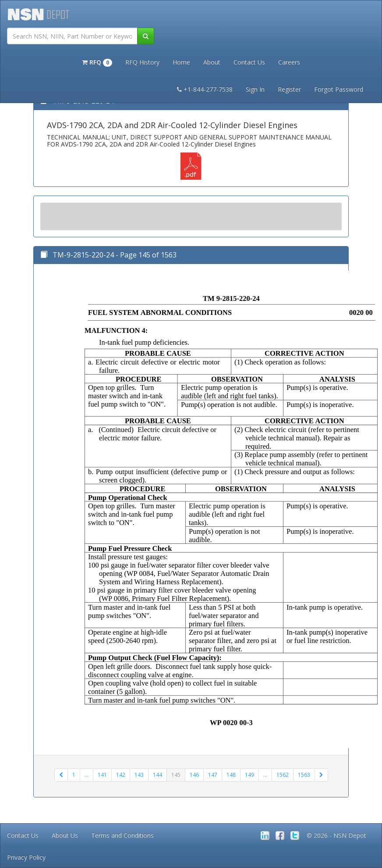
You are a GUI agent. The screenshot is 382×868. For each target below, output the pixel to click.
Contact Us (249, 62)
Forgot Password (339, 89)
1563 (304, 775)
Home (181, 62)
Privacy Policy (26, 857)
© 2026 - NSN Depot (336, 835)
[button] (97, 61)
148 (231, 775)
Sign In (255, 89)
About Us (65, 835)
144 (157, 775)
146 (194, 775)
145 (176, 775)
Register (289, 89)
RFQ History (142, 62)
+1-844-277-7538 (205, 89)
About (212, 62)
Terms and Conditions (122, 835)
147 (213, 775)
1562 (283, 775)
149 (249, 775)
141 (102, 775)
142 (121, 775)
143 (139, 775)
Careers (289, 62)
